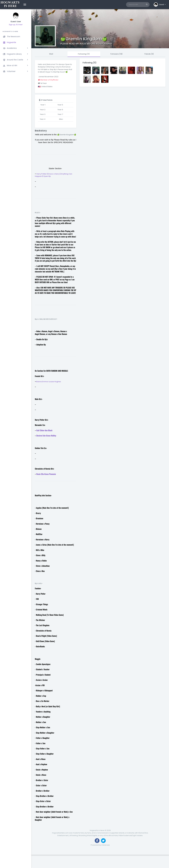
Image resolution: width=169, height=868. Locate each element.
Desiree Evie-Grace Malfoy (46, 436)
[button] (160, 5)
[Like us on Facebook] (97, 841)
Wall (51, 54)
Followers (116, 54)
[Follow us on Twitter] (103, 841)
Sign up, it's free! (16, 25)
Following (84, 54)
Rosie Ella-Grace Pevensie (46, 474)
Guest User (16, 22)
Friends (149, 54)
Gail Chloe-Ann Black (44, 430)
